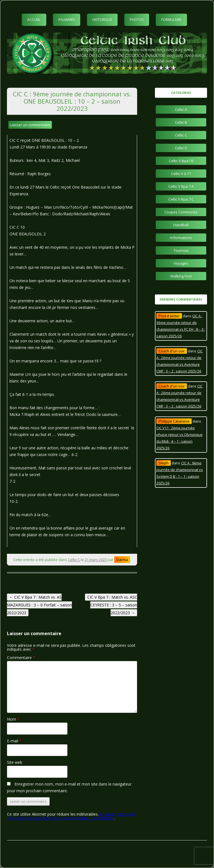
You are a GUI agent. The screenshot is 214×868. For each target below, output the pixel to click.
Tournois (181, 250)
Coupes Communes (181, 212)
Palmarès (67, 20)
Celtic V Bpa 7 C (181, 199)
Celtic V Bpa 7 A (181, 186)
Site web (15, 762)
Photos (137, 20)
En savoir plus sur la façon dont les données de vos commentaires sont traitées (71, 816)
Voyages (181, 263)
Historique (102, 20)
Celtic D (181, 148)
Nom (13, 719)
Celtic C (74, 560)
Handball (181, 225)
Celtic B (181, 122)
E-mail (14, 741)
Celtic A (181, 109)
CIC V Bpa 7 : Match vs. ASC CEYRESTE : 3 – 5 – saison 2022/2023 (112, 605)
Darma (122, 560)
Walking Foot (181, 276)
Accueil (34, 20)
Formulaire (171, 20)
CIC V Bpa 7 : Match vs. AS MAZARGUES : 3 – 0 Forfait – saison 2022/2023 (39, 605)
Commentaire (21, 658)
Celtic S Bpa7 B (181, 161)
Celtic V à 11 (181, 174)
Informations (181, 238)
